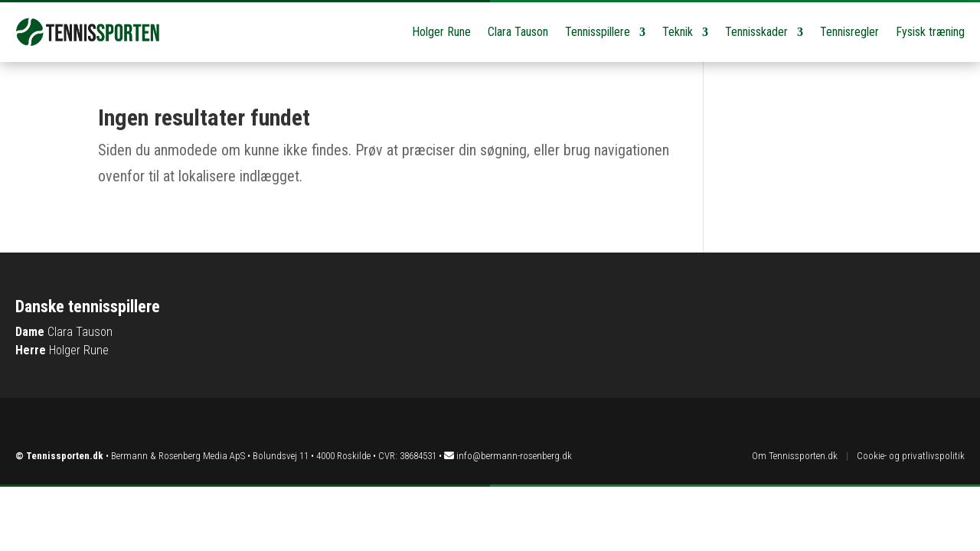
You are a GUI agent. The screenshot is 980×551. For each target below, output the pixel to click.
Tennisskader (756, 32)
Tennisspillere (598, 32)
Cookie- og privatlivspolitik (911, 456)
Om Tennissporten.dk (795, 456)
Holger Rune (441, 32)
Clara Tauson (518, 32)
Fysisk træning (930, 32)
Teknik (678, 32)
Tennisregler (849, 32)
